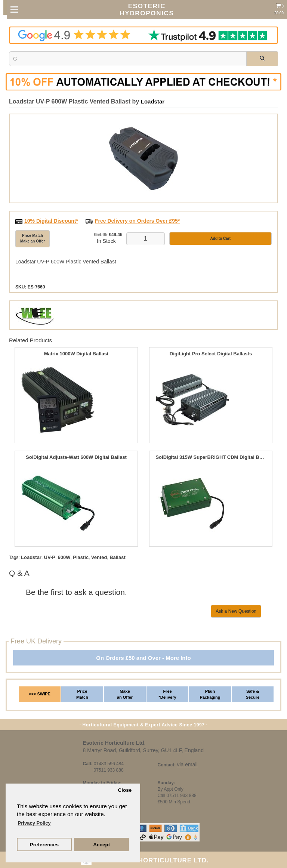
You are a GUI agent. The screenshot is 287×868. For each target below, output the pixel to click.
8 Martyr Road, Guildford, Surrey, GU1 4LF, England (143, 750)
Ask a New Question (236, 611)
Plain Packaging (210, 694)
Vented (99, 557)
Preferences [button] (44, 845)
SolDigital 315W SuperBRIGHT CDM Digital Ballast (211, 457)
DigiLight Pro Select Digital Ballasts (211, 354)
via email (187, 764)
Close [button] (125, 790)
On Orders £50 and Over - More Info (143, 658)
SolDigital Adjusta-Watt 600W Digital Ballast (76, 457)
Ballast (118, 557)
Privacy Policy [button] (34, 823)
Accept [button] (101, 845)
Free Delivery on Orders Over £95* (137, 221)
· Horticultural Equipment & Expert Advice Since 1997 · (144, 725)
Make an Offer (125, 694)
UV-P (50, 557)
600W (64, 557)
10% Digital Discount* (51, 221)
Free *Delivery (167, 694)
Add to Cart (220, 239)
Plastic (81, 557)
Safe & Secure (253, 694)
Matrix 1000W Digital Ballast (76, 354)
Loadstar (153, 101)
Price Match (82, 694)
